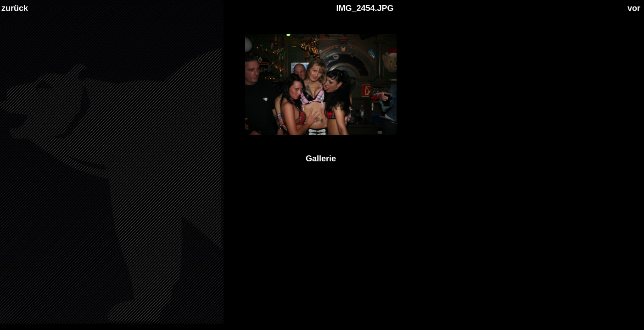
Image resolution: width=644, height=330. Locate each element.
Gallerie (321, 159)
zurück (15, 8)
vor (634, 8)
